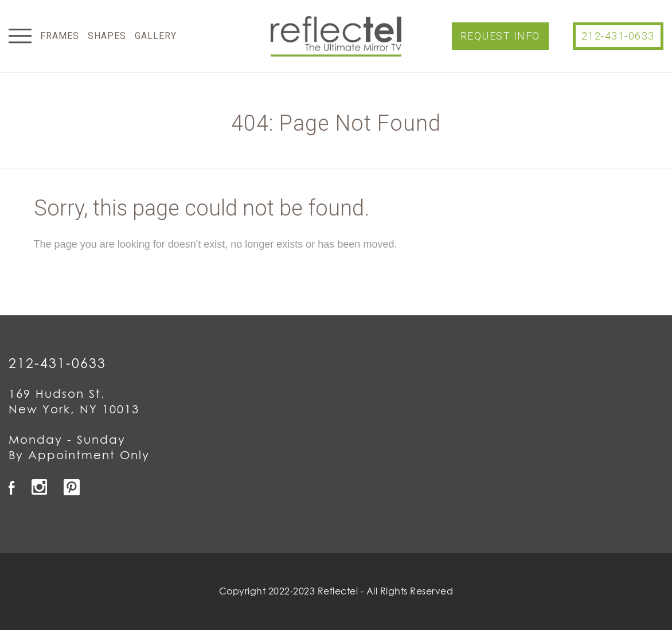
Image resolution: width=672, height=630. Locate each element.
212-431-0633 (618, 36)
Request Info (500, 36)
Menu (20, 36)
